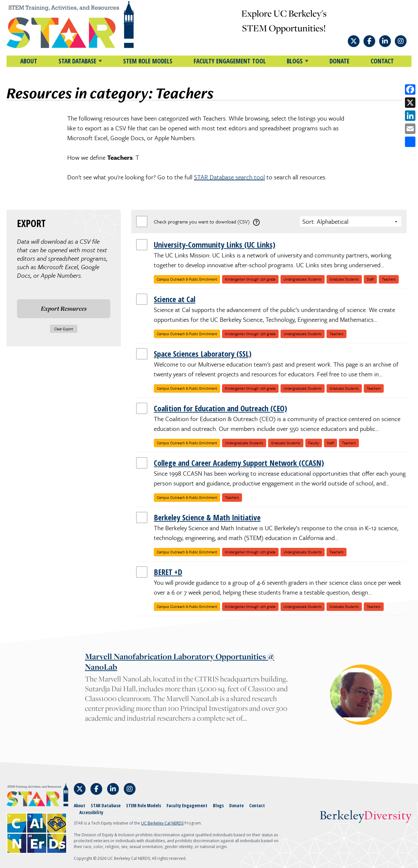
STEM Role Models (148, 61)
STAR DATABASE (77, 61)
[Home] (81, 25)
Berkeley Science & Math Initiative (207, 517)
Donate (339, 61)
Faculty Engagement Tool (230, 61)
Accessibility (91, 812)
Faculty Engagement (187, 805)
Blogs (218, 805)
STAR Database (106, 805)
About (29, 61)
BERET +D (168, 572)
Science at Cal (175, 299)
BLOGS (295, 61)
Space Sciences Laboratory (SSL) (203, 354)
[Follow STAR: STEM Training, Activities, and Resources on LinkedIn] (385, 41)
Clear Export (64, 329)
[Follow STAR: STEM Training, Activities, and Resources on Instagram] (401, 41)
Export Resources (64, 308)
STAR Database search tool (229, 177)
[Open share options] (410, 142)
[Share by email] (410, 129)
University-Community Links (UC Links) (215, 245)
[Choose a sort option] (351, 221)
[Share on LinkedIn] (410, 116)
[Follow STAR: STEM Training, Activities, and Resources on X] (354, 41)
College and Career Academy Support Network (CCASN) (239, 463)
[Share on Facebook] (410, 90)
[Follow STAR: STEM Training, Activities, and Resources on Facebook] (369, 41)
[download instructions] (256, 222)
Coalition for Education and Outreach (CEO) (220, 408)
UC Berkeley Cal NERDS (162, 823)
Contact (382, 61)
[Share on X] (410, 103)
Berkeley (366, 816)
